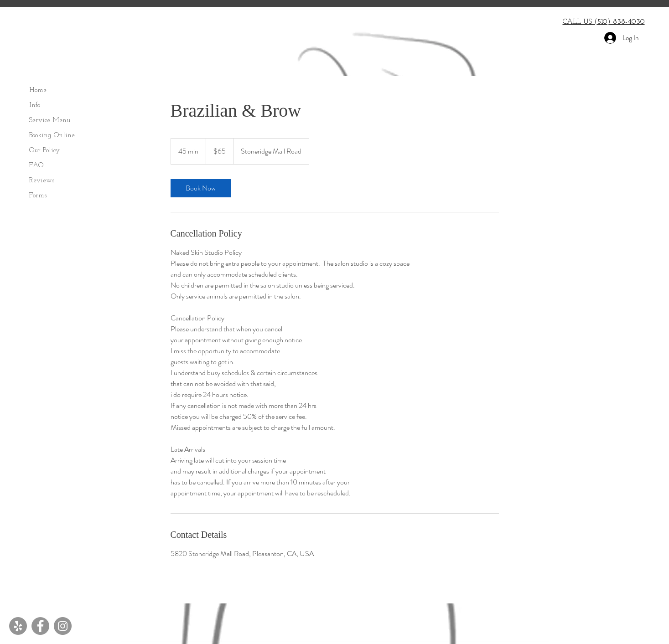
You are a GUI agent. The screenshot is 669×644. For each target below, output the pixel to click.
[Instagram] (63, 626)
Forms (38, 196)
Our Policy (44, 151)
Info (35, 106)
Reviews (42, 181)
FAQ (36, 166)
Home (38, 90)
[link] (201, 188)
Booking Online (52, 136)
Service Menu (50, 121)
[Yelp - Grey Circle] (18, 626)
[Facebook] (40, 626)
